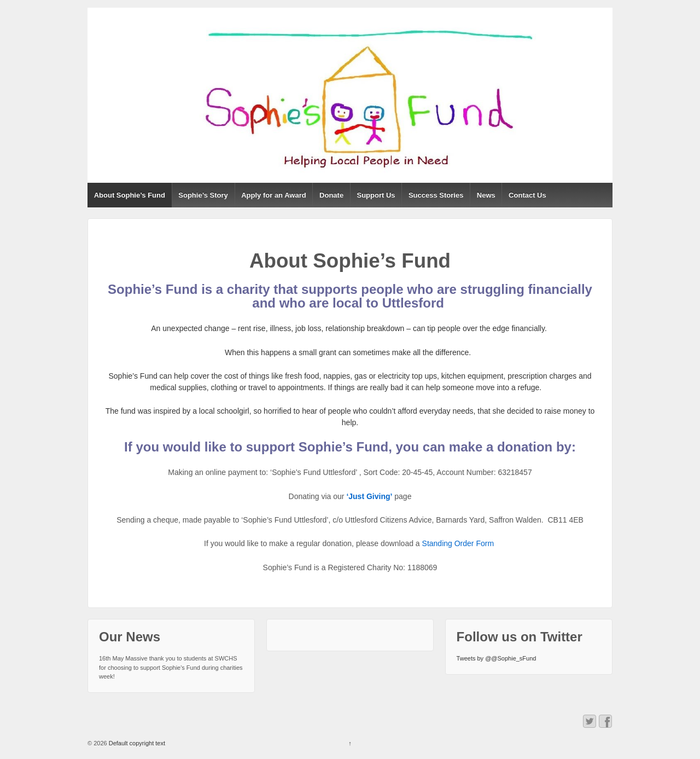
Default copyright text (136, 743)
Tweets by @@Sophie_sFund (497, 658)
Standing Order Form (459, 543)
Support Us (376, 195)
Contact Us (527, 195)
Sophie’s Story (203, 195)
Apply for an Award (273, 195)
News (486, 195)
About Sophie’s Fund (130, 195)
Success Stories (436, 195)
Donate (331, 195)
